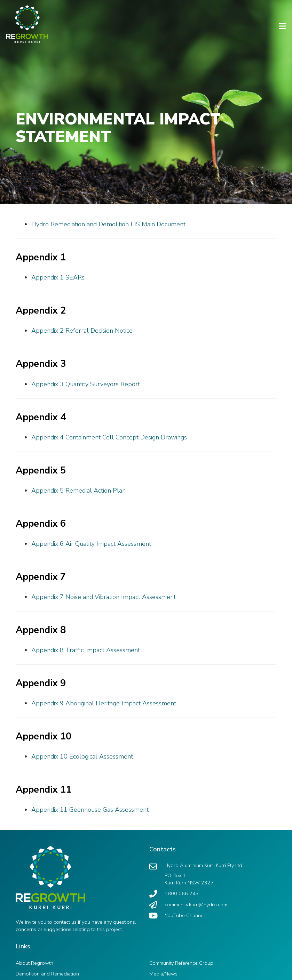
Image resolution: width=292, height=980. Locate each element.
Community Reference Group (181, 963)
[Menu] (282, 26)
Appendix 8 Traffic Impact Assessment (86, 650)
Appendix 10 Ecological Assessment (82, 756)
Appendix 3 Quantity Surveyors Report (86, 384)
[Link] (24, 21)
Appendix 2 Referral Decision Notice (82, 331)
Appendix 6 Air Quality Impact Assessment (91, 544)
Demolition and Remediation (47, 974)
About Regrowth (34, 963)
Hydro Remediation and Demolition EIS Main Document (108, 224)
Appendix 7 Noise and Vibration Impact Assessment (104, 597)
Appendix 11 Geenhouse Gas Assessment (90, 810)
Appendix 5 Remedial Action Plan (78, 491)
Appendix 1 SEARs (58, 277)
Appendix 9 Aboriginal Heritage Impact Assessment (104, 703)
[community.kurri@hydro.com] (157, 905)
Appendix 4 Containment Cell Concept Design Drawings (109, 437)
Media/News (163, 974)
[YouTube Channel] (157, 916)
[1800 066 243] (157, 894)
